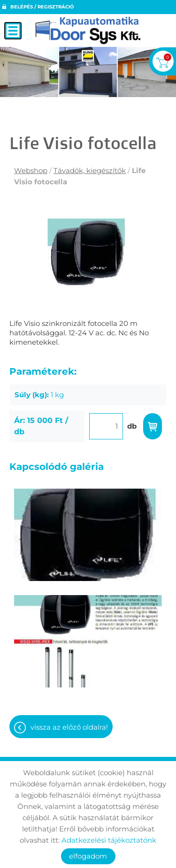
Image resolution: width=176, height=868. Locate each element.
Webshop (31, 170)
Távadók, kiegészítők (90, 170)
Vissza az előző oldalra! (69, 727)
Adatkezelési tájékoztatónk (109, 840)
